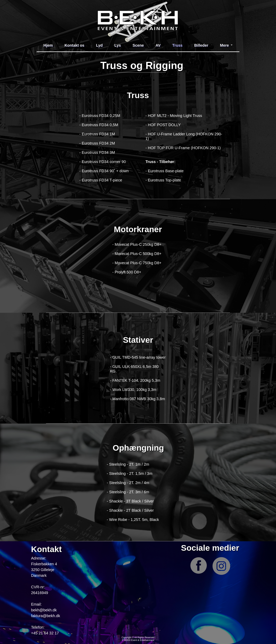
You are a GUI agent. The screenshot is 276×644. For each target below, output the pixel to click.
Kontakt (46, 549)
